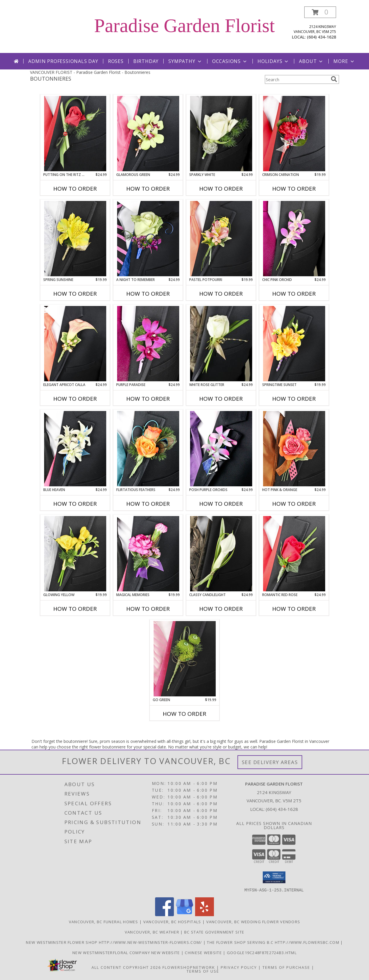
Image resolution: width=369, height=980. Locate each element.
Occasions (230, 61)
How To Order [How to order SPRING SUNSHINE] (75, 294)
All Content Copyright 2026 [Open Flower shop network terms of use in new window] (126, 967)
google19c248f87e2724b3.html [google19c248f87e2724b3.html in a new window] (262, 952)
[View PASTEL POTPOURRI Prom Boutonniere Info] (221, 239)
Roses (116, 61)
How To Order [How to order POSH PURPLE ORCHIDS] (221, 504)
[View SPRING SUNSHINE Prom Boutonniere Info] (75, 239)
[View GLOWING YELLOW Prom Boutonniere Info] (75, 554)
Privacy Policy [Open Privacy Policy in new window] (239, 967)
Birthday (146, 61)
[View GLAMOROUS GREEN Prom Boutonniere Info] (148, 134)
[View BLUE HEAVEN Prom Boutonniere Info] (75, 449)
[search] (334, 79)
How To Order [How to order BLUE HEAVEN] (75, 504)
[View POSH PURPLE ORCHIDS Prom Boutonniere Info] (221, 449)
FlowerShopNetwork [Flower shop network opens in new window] (189, 967)
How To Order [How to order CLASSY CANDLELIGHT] (221, 609)
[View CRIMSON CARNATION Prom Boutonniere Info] (294, 134)
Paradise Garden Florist (184, 26)
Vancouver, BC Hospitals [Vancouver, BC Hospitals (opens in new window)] (172, 921)
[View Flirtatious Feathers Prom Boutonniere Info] (148, 449)
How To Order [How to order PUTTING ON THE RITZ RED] (75, 189)
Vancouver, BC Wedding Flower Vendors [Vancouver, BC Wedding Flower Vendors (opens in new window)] (253, 921)
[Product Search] (297, 79)
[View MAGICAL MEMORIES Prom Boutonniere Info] (148, 554)
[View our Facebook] (164, 914)
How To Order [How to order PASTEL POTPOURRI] (221, 294)
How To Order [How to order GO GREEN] (184, 714)
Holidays (273, 61)
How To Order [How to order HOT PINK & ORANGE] (294, 504)
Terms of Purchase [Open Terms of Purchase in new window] (286, 967)
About (311, 61)
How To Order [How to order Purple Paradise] (148, 399)
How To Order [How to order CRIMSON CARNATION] (294, 189)
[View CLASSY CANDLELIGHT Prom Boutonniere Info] (221, 554)
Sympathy (185, 61)
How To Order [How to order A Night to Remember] (148, 294)
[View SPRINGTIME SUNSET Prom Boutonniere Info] (294, 344)
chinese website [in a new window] (204, 952)
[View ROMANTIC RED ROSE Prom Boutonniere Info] (294, 554)
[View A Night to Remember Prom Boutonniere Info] (148, 239)
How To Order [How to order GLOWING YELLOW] (75, 609)
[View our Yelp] (205, 914)
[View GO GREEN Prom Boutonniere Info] (185, 659)
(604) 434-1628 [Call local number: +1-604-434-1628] (321, 37)
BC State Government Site (214, 932)
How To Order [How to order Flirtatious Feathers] (148, 504)
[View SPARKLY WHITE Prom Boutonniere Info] (221, 134)
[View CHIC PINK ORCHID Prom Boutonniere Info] (294, 239)
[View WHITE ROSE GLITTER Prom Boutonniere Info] (221, 344)
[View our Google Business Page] (184, 914)
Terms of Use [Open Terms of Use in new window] (203, 971)
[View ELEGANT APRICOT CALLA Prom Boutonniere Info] (75, 344)
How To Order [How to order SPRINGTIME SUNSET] (294, 399)
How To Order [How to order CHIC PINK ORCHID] (294, 294)
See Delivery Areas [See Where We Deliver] (270, 762)
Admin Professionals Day (63, 61)
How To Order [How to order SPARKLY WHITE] (221, 189)
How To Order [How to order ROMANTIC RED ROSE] (294, 609)
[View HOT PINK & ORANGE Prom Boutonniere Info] (294, 449)
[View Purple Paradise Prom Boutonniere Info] (148, 344)
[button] (320, 12)
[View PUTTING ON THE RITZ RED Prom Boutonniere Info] (75, 134)
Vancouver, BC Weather (152, 932)
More (344, 61)
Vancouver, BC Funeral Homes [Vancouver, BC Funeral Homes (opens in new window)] (104, 921)
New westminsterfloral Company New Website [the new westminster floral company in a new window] (127, 952)
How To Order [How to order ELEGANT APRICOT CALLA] (75, 399)
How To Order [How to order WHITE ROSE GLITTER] (221, 399)
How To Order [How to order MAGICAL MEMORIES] (148, 609)
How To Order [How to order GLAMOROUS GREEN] (148, 189)
